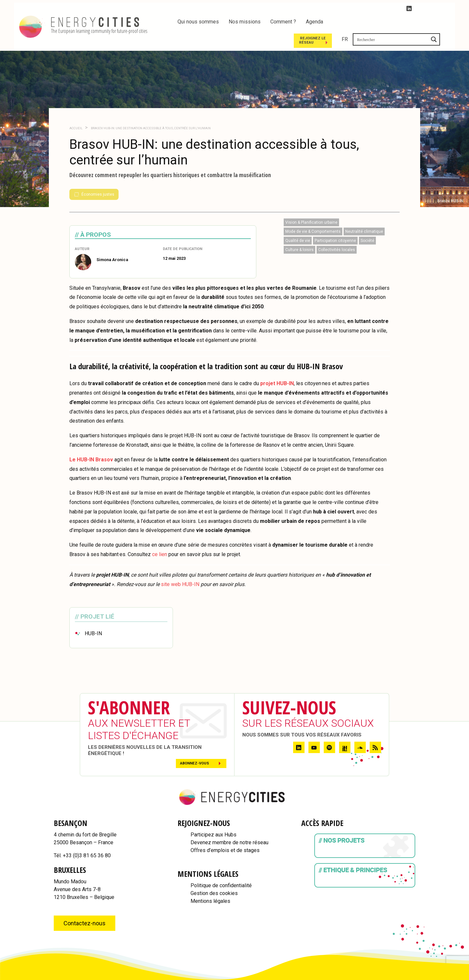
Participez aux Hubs (213, 817)
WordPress (440, 977)
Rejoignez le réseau (383, 22)
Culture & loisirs (299, 232)
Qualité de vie (298, 223)
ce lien (160, 537)
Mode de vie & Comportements (313, 214)
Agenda (314, 22)
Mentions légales (210, 883)
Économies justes (94, 177)
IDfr (461, 977)
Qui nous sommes (198, 22)
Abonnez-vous (195, 746)
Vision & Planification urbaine (311, 205)
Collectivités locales (337, 232)
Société (367, 223)
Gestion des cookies (214, 876)
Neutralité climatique (364, 214)
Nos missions (245, 22)
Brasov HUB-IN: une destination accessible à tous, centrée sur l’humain (150, 111)
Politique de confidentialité (221, 868)
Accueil (76, 111)
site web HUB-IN (181, 567)
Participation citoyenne (335, 223)
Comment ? (283, 22)
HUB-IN (93, 616)
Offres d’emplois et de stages (225, 833)
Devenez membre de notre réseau (229, 825)
